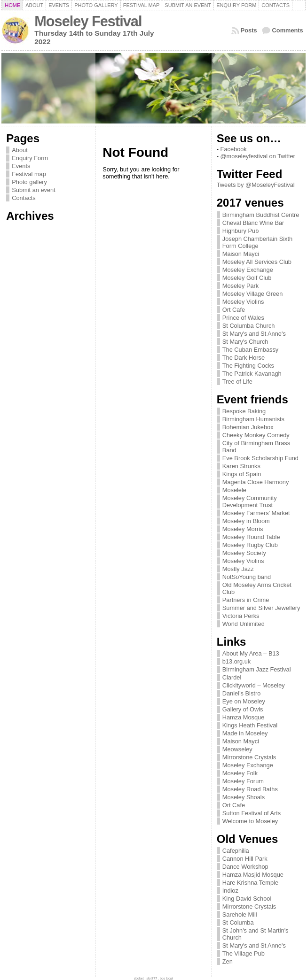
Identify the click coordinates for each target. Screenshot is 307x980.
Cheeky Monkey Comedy (256, 435)
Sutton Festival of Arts (252, 813)
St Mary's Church (245, 342)
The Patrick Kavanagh (252, 374)
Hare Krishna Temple (250, 883)
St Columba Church (249, 326)
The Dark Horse (244, 358)
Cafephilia (236, 851)
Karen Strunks (241, 466)
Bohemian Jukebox (248, 427)
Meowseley (237, 749)
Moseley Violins (243, 302)
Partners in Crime (246, 600)
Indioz (230, 891)
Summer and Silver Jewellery (261, 608)
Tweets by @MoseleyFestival (256, 185)
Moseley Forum (243, 781)
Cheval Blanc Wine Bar (253, 223)
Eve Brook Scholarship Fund (260, 458)
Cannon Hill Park (245, 859)
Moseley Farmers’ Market (256, 513)
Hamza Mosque (244, 717)
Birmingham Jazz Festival (257, 669)
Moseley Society (244, 553)
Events (21, 166)
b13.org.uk (236, 661)
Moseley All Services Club (257, 262)
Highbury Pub (241, 231)
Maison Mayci (241, 254)
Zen (228, 961)
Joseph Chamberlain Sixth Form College (257, 242)
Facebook (234, 149)
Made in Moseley (245, 733)
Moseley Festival (88, 21)
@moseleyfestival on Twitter (258, 156)
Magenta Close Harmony (256, 482)
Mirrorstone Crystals (249, 757)
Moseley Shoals (244, 797)
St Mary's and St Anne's (254, 334)
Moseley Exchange (248, 270)
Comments (288, 30)
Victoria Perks (241, 616)
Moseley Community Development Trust (250, 502)
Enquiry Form (30, 158)
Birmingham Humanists (253, 419)
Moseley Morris (243, 529)
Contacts (24, 198)
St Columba (238, 922)
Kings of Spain (242, 474)
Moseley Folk (240, 773)
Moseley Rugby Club (250, 545)
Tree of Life (237, 382)
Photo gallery (29, 182)
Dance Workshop (245, 867)
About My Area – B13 (251, 653)
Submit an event (33, 190)
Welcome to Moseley (250, 821)
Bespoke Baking (244, 411)
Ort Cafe (234, 310)
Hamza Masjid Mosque (253, 875)
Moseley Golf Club (247, 278)
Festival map (29, 174)
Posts (249, 30)
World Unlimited (244, 624)
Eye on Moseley (244, 701)
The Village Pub (244, 953)
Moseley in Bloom (246, 521)
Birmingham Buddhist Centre (261, 215)
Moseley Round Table (251, 537)
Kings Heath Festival (250, 725)
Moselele (234, 490)
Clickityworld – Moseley (254, 685)
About (20, 150)
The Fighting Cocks (248, 366)
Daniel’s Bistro (242, 693)
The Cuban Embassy (251, 350)
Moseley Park (241, 286)
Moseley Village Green (253, 294)
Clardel (232, 677)
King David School (247, 899)
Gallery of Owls (243, 709)
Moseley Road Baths (250, 789)
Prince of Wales (243, 318)
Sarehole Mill (240, 914)
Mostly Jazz (238, 569)
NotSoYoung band (247, 577)
